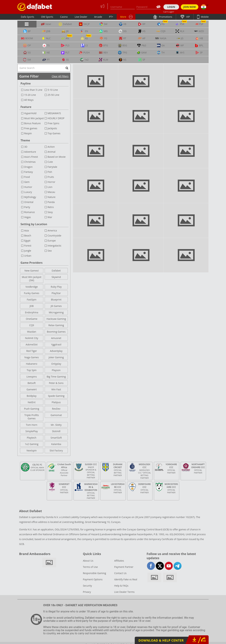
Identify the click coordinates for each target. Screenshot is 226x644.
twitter (160, 566)
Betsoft (32, 383)
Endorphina (32, 312)
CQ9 (32, 325)
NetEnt (32, 402)
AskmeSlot (32, 344)
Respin (28, 133)
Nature (52, 197)
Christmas (30, 162)
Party (27, 207)
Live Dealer (81, 17)
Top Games (54, 133)
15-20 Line (30, 95)
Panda (51, 202)
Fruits (51, 177)
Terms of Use (90, 567)
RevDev (56, 409)
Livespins (32, 377)
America (52, 230)
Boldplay (32, 396)
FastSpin (32, 300)
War (50, 217)
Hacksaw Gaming (56, 319)
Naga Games (32, 357)
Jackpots (52, 128)
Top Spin (32, 370)
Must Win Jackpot (34, 118)
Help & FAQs (121, 586)
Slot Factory (56, 450)
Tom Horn (32, 425)
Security (87, 586)
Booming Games (56, 332)
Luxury (28, 192)
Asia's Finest (31, 157)
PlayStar (56, 293)
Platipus (56, 402)
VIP (188, 17)
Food (27, 177)
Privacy (87, 592)
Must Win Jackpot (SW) (32, 279)
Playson (56, 370)
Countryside (55, 236)
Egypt (27, 241)
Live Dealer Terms (124, 592)
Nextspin (32, 450)
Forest (28, 246)
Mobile (204, 17)
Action (51, 147)
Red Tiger (32, 351)
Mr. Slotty (56, 425)
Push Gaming (32, 409)
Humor (28, 187)
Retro (51, 207)
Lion (50, 187)
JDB (32, 306)
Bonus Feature (32, 123)
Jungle (28, 251)
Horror (51, 182)
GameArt (32, 389)
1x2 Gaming (32, 444)
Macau (51, 192)
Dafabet (56, 271)
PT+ (111, 17)
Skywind (56, 277)
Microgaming (56, 312)
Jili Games (56, 306)
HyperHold (30, 113)
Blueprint (56, 300)
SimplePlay (32, 431)
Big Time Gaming (56, 377)
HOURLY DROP (56, 118)
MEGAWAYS (54, 113)
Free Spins (53, 123)
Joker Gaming (56, 357)
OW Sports (47, 17)
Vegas (27, 217)
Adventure (30, 152)
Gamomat (56, 415)
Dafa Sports (27, 17)
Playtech (32, 438)
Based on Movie (57, 157)
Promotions (165, 17)
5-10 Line (53, 90)
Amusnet (56, 338)
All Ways (29, 100)
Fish (50, 172)
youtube (169, 566)
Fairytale (52, 167)
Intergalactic (55, 246)
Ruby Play (56, 287)
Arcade (98, 17)
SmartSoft (56, 438)
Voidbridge (32, 287)
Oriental (29, 202)
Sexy (50, 212)
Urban (28, 256)
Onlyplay (56, 364)
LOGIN (171, 7)
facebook (151, 566)
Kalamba (56, 444)
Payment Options (93, 579)
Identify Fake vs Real (126, 579)
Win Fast (56, 389)
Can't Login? (169, 12)
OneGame (32, 319)
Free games (31, 128)
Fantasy (29, 172)
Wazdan (32, 332)
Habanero (32, 364)
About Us (88, 561)
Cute (50, 162)
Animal (52, 152)
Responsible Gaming (94, 573)
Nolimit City (32, 338)
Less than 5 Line (33, 90)
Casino (64, 17)
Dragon (28, 167)
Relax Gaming (56, 325)
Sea (50, 251)
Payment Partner (124, 567)
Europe (52, 241)
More (123, 17)
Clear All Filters (60, 76)
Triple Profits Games (32, 417)
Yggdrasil (56, 344)
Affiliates (119, 561)
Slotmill (56, 431)
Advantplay (56, 351)
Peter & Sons (56, 383)
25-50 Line (53, 95)
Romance (29, 212)
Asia (27, 230)
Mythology (30, 197)
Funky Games (32, 293)
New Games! (32, 271)
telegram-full (178, 566)
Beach (28, 236)
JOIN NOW (190, 7)
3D (26, 147)
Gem (27, 182)
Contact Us (120, 573)
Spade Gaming (56, 396)
